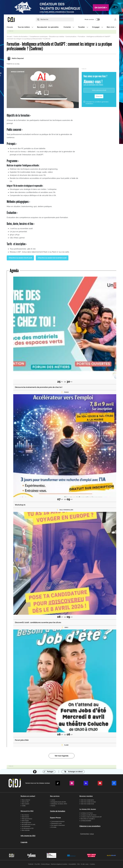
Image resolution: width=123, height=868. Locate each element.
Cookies (92, 864)
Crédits (24, 806)
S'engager (96, 27)
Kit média (54, 827)
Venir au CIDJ (25, 802)
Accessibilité (72, 864)
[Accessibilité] (35, 772)
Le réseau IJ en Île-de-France (88, 815)
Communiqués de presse (58, 821)
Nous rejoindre (26, 830)
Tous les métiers (24, 27)
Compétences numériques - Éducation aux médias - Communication (53, 37)
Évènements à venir (56, 823)
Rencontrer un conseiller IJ (88, 819)
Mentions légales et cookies (59, 864)
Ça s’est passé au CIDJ (28, 828)
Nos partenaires (26, 826)
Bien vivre (110, 27)
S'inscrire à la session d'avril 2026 (20, 258)
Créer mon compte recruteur (88, 802)
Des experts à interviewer (58, 825)
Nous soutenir (26, 804)
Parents (53, 806)
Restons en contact (28, 796)
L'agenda (24, 842)
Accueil (9, 37)
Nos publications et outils (29, 825)
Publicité (31, 864)
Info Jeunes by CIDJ (28, 836)
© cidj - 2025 (85, 864)
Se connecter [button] (115, 19)
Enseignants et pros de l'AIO (59, 802)
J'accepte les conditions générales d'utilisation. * (97, 103)
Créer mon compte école (87, 804)
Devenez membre (86, 796)
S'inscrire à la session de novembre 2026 (52, 258)
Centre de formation (21, 37)
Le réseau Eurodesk (86, 821)
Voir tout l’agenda (62, 756)
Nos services (55, 796)
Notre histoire (25, 817)
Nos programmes (26, 823)
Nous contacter (26, 800)
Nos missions (25, 815)
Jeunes (53, 800)
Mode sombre (89, 19)
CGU (78, 864)
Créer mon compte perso (87, 800)
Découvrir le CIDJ (27, 811)
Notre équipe (25, 821)
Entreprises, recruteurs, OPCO (59, 804)
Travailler (81, 27)
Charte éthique (45, 864)
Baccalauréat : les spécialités (48, 27)
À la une (10, 27)
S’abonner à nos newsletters (90, 826)
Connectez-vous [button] (87, 834)
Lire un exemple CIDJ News (93, 85)
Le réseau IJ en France (87, 813)
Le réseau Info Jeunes (88, 809)
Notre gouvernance (27, 819)
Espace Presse (55, 818)
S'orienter (67, 27)
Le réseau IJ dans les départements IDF (91, 817)
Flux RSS (37, 864)
